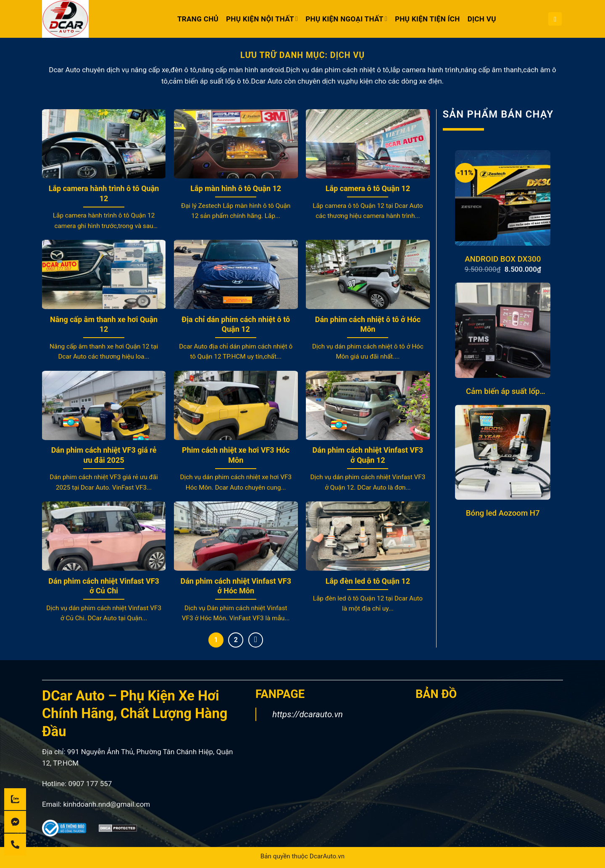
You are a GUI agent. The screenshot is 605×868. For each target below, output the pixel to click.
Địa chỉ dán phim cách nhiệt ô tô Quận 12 (236, 324)
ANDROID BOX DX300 (503, 259)
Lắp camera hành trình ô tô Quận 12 (104, 193)
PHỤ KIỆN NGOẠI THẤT (346, 19)
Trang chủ (198, 19)
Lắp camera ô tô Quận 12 (368, 188)
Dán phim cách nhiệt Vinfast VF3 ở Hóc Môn (236, 586)
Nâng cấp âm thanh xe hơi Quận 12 (104, 324)
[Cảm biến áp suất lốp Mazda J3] (503, 330)
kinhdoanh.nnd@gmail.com (107, 804)
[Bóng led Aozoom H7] (503, 452)
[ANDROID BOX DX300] (503, 198)
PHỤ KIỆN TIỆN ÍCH (427, 19)
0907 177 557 (90, 784)
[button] (555, 19)
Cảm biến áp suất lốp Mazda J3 (503, 392)
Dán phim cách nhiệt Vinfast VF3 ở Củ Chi (104, 586)
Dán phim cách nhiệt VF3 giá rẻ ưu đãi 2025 (104, 455)
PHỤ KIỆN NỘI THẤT (262, 19)
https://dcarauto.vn (308, 714)
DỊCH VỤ (482, 19)
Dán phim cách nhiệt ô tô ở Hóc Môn (368, 324)
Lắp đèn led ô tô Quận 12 (368, 581)
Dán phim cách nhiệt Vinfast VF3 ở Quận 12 (368, 455)
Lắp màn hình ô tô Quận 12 (236, 188)
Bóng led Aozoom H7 (503, 513)
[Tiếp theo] (256, 640)
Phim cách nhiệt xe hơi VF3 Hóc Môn (236, 455)
